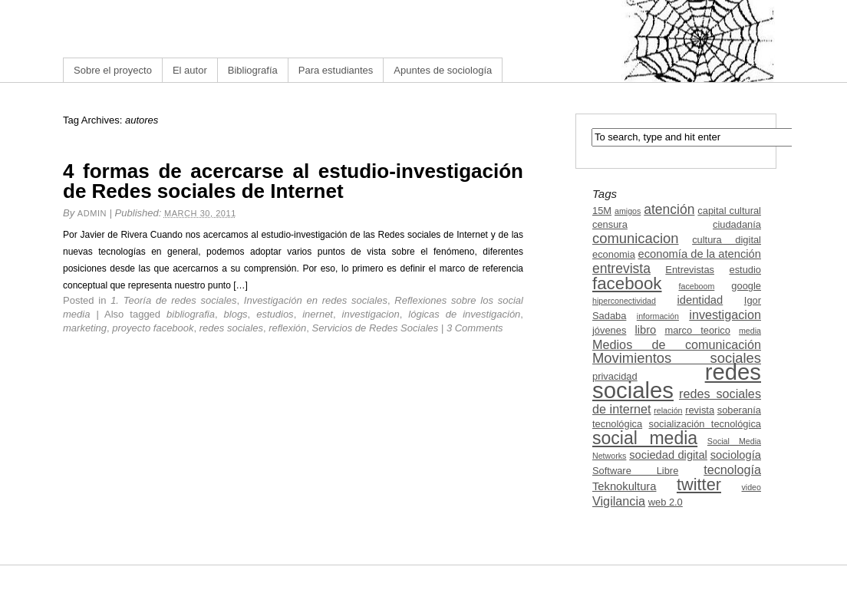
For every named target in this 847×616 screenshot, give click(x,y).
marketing (85, 328)
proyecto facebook (153, 328)
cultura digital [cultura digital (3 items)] (727, 240)
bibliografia (191, 314)
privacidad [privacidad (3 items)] (615, 376)
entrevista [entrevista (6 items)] (621, 268)
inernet (318, 314)
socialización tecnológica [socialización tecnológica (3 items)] (705, 424)
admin (92, 213)
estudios (275, 314)
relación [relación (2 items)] (668, 410)
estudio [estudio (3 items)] (745, 270)
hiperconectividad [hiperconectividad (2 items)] (624, 301)
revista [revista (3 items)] (700, 410)
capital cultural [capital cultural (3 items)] (729, 211)
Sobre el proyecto (113, 70)
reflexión (287, 328)
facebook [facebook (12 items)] (627, 283)
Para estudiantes (336, 70)
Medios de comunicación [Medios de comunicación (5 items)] (677, 344)
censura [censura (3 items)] (610, 224)
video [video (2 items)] (751, 487)
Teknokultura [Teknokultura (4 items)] (624, 486)
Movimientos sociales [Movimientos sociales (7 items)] (677, 358)
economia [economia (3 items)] (614, 254)
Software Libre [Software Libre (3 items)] (635, 471)
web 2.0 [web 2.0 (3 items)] (666, 502)
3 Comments (475, 328)
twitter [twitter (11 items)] (699, 484)
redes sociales (231, 328)
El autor (190, 70)
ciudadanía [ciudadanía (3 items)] (737, 224)
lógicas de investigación (464, 314)
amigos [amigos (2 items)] (628, 211)
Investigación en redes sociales (316, 300)
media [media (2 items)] (750, 331)
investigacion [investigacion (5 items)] (725, 315)
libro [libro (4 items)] (645, 330)
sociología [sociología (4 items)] (736, 455)
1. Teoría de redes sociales (173, 300)
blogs (236, 314)
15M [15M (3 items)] (602, 211)
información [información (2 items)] (658, 316)
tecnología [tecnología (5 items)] (732, 469)
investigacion (371, 314)
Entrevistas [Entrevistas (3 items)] (690, 270)
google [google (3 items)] (746, 286)
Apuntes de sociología (443, 70)
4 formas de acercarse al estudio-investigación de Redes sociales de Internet (293, 181)
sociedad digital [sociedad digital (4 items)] (668, 455)
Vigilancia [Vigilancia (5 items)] (619, 501)
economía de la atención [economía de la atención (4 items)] (699, 254)
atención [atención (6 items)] (669, 209)
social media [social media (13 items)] (645, 438)
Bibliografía (253, 70)
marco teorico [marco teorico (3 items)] (697, 330)
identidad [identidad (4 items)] (700, 300)
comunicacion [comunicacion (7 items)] (636, 238)
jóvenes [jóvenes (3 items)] (609, 330)
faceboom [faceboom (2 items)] (697, 286)
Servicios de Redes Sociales (376, 328)
